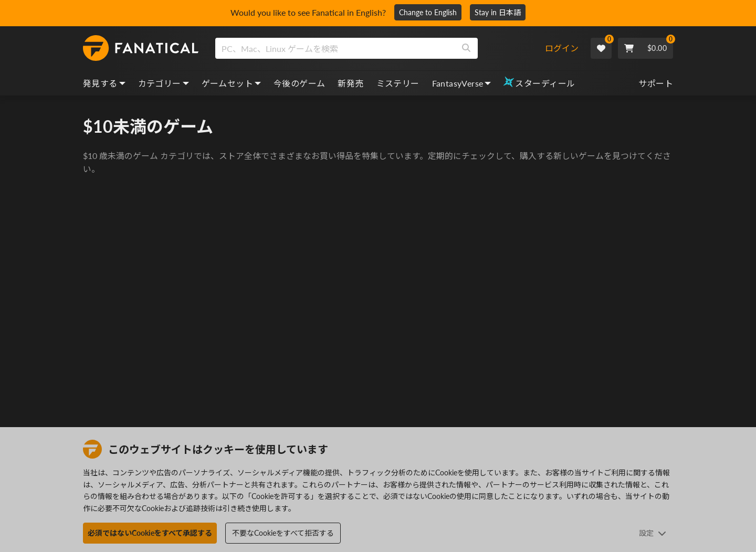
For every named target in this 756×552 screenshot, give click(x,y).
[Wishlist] (601, 48)
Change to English (428, 12)
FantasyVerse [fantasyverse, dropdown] (462, 83)
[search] (335, 48)
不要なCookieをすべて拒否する (283, 533)
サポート (656, 83)
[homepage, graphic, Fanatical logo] (141, 48)
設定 (653, 533)
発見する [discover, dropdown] (104, 83)
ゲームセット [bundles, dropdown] (231, 83)
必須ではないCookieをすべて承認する (150, 533)
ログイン (562, 48)
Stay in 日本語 (498, 12)
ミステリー (398, 83)
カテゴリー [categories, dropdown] (164, 83)
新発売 (350, 83)
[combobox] (380, 48)
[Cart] (645, 48)
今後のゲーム (299, 83)
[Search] (466, 48)
